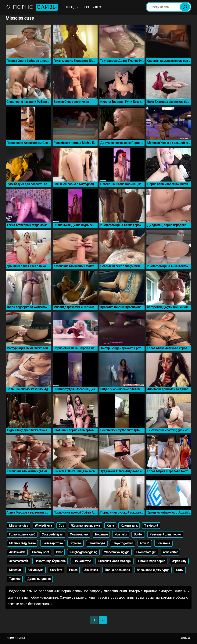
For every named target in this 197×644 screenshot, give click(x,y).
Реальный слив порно (165, 534)
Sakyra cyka (36, 570)
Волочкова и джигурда (153, 570)
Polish (73, 570)
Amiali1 (145, 543)
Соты (180, 570)
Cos (61, 526)
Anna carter (170, 552)
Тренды (72, 7)
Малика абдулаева (22, 543)
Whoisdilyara (43, 526)
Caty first (56, 570)
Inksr (59, 552)
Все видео (93, 7)
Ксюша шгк (129, 526)
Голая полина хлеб (22, 534)
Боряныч (101, 534)
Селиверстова (53, 543)
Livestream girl (146, 552)
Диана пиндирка (39, 579)
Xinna (110, 526)
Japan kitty (179, 561)
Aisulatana (91, 570)
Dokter (138, 534)
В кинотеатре (82, 561)
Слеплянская (79, 534)
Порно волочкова (117, 570)
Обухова (75, 543)
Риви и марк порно (152, 561)
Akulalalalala (17, 552)
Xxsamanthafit (18, 561)
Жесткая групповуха (85, 526)
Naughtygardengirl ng (83, 552)
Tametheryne (97, 543)
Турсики (15, 579)
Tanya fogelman (123, 543)
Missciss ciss (19, 526)
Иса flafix (121, 534)
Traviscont (151, 526)
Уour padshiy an (53, 534)
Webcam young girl (117, 552)
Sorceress (163, 543)
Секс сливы (16, 638)
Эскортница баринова (50, 561)
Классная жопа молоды (115, 561)
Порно (32, 7)
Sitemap (185, 638)
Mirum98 (15, 570)
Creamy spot (41, 552)
